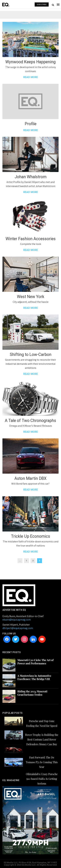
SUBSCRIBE (42, 4)
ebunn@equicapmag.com (17, 620)
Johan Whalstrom (31, 177)
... (20, 561)
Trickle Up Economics (31, 536)
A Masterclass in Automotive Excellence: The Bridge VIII (34, 677)
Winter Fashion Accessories (31, 239)
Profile (31, 124)
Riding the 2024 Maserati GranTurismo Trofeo (32, 693)
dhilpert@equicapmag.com (18, 628)
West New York (31, 297)
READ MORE (31, 77)
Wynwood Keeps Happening (30, 62)
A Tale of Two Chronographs (30, 421)
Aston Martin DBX (30, 478)
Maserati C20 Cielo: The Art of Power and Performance (35, 662)
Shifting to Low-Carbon (31, 355)
